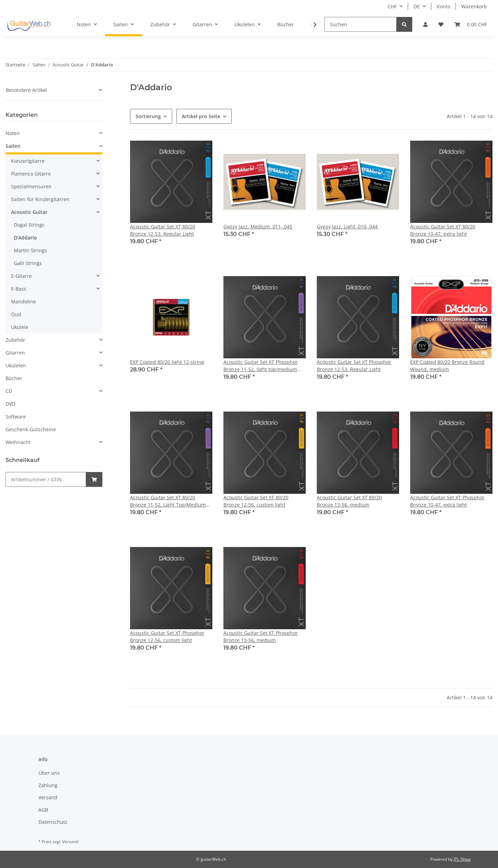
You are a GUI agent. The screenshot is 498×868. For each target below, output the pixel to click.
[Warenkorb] (471, 24)
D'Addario (25, 238)
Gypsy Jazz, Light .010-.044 (347, 227)
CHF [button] (392, 6)
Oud (16, 314)
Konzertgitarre (28, 161)
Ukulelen (16, 365)
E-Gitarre (21, 276)
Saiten (13, 146)
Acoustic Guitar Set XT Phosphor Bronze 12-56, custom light (167, 636)
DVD (10, 404)
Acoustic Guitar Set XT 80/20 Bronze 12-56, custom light (256, 501)
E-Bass (19, 289)
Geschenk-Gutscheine (31, 429)
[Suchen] (361, 24)
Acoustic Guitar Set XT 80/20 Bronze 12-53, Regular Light (163, 230)
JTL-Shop (462, 859)
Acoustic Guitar (29, 212)
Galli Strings (28, 263)
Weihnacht (18, 442)
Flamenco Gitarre (31, 174)
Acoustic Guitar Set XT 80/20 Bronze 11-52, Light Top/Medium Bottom (168, 501)
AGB (43, 810)
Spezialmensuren (31, 186)
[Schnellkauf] (46, 479)
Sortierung (148, 116)
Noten (13, 133)
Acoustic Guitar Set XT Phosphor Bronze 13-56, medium (261, 636)
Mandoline (24, 301)
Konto (444, 6)
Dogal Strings (29, 225)
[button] (425, 24)
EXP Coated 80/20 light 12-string (167, 362)
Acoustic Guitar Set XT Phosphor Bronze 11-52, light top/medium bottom (261, 366)
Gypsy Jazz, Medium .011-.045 (258, 227)
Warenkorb (474, 6)
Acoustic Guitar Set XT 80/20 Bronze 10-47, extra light (443, 230)
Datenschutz (53, 822)
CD (9, 391)
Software (16, 417)
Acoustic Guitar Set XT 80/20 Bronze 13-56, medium (349, 501)
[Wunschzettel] (441, 24)
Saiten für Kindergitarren (40, 199)
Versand (48, 797)
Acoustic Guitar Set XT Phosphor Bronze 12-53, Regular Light (354, 366)
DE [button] (417, 6)
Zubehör (15, 340)
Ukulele (20, 327)
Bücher (14, 378)
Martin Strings (30, 250)
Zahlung (48, 785)
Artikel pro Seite (201, 116)
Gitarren (15, 353)
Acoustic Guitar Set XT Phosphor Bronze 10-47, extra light (447, 501)
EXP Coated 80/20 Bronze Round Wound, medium (447, 366)
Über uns (49, 773)
